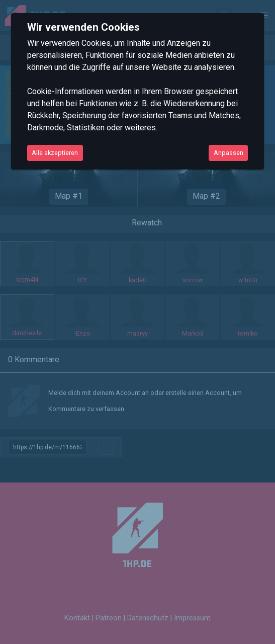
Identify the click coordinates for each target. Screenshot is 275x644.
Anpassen (228, 153)
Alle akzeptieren (55, 153)
